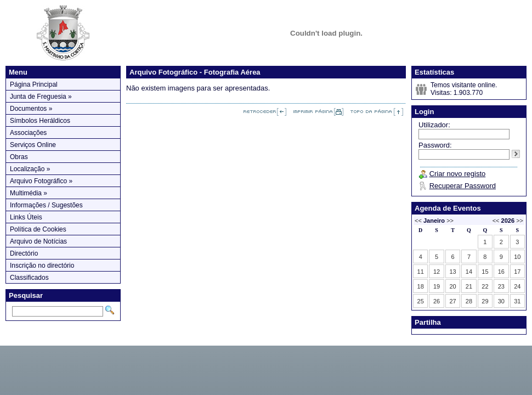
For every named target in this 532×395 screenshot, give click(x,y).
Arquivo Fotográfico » (41, 181)
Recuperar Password (463, 186)
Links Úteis (26, 217)
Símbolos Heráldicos (40, 121)
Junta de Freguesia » (41, 97)
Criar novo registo (458, 174)
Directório (24, 253)
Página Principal (34, 84)
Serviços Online (33, 145)
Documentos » (31, 109)
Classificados (29, 278)
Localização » (30, 169)
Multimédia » (29, 193)
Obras (19, 157)
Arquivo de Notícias (38, 241)
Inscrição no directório (42, 266)
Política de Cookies (38, 229)
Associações (28, 133)
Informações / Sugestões (46, 205)
